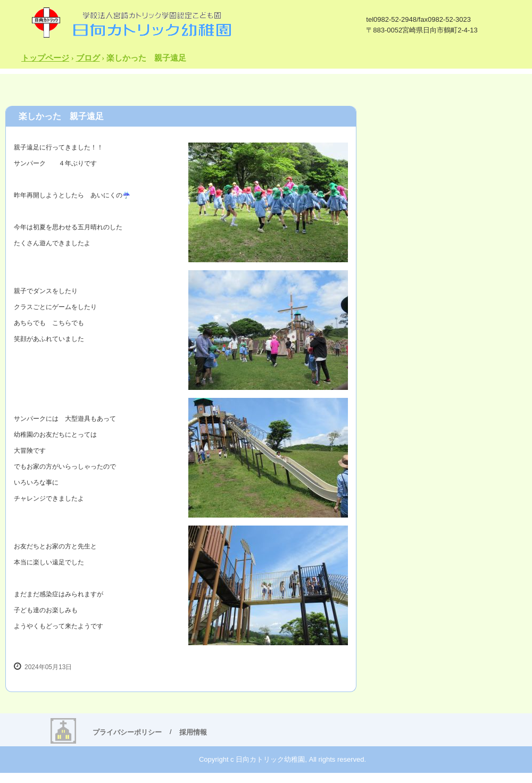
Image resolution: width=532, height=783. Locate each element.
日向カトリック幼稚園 (131, 22)
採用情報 (193, 732)
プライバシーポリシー (127, 732)
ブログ (88, 58)
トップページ (45, 58)
